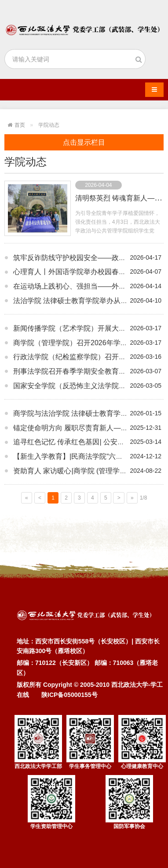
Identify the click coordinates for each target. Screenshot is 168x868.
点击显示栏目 (84, 142)
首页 (20, 125)
